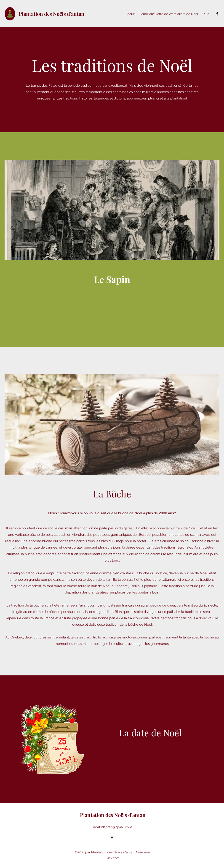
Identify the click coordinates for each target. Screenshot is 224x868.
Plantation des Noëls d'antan (52, 14)
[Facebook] (217, 14)
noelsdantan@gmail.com (113, 827)
